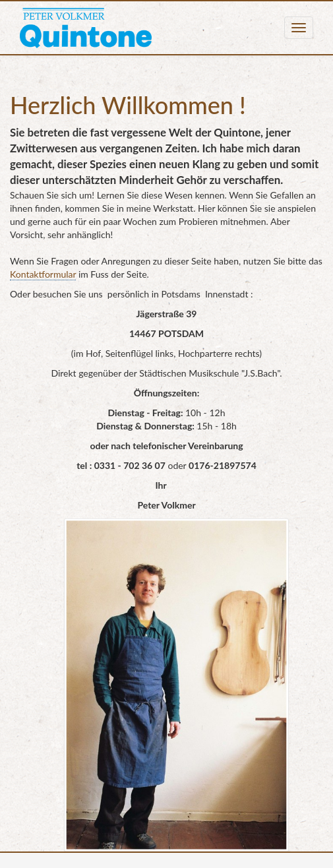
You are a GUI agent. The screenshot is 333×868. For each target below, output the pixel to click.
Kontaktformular (43, 274)
